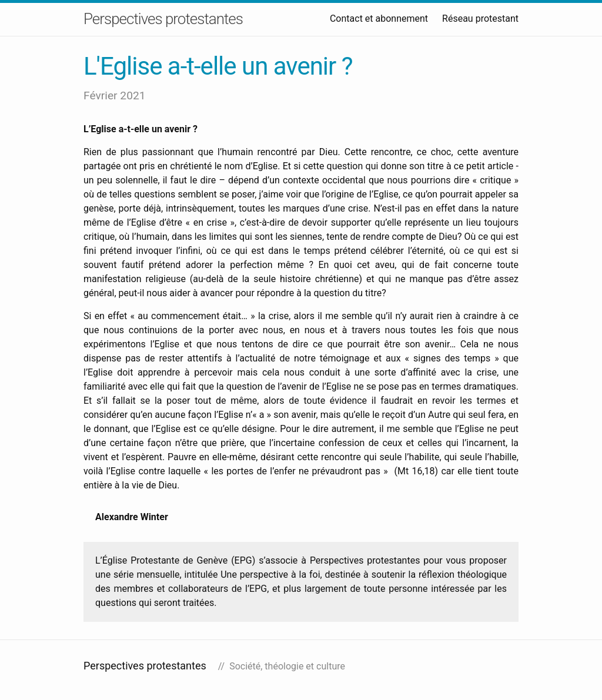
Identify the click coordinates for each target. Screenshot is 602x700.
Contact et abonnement (379, 19)
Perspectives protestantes (163, 19)
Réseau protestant (480, 19)
